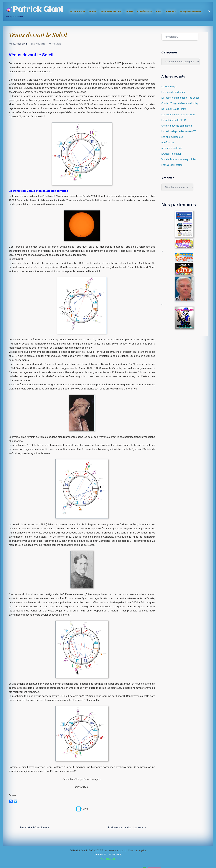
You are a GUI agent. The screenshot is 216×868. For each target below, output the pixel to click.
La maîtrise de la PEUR (174, 120)
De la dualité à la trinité (174, 109)
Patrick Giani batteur (173, 165)
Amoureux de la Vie (172, 148)
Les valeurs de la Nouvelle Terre (179, 114)
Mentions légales (137, 850)
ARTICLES (171, 12)
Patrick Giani (38, 10)
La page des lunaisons (191, 12)
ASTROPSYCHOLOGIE (111, 12)
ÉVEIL (159, 12)
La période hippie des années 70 (180, 131)
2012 (85, 696)
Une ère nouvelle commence (177, 126)
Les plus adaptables (173, 137)
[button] (209, 12)
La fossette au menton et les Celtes (181, 98)
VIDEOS (129, 12)
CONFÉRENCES (145, 12)
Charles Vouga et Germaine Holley (181, 103)
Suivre (82, 809)
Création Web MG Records (108, 855)
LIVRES (93, 12)
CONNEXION (108, 859)
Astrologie (55, 44)
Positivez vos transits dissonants (125, 827)
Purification (168, 142)
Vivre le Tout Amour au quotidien (180, 159)
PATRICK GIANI (77, 12)
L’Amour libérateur (172, 154)
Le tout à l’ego (169, 86)
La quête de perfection (174, 92)
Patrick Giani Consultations (36, 827)
